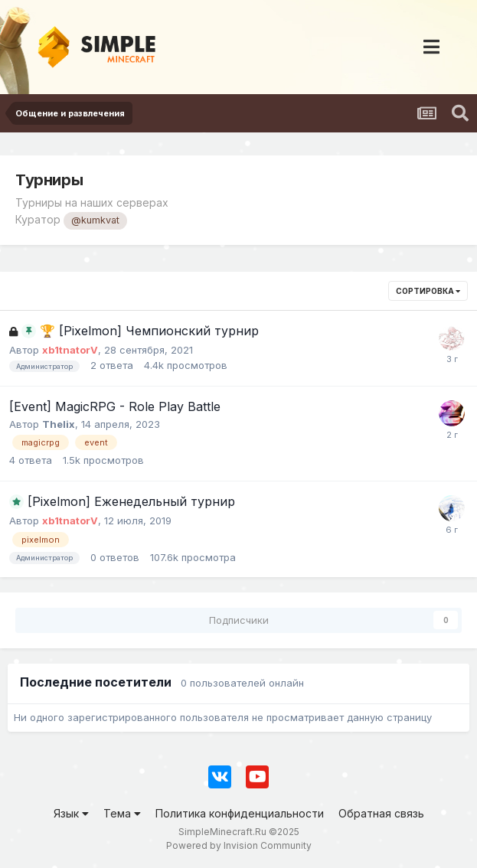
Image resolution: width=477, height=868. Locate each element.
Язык (71, 813)
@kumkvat (95, 220)
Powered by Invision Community (239, 845)
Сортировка (428, 291)
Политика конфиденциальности (240, 813)
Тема (122, 813)
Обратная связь (381, 813)
